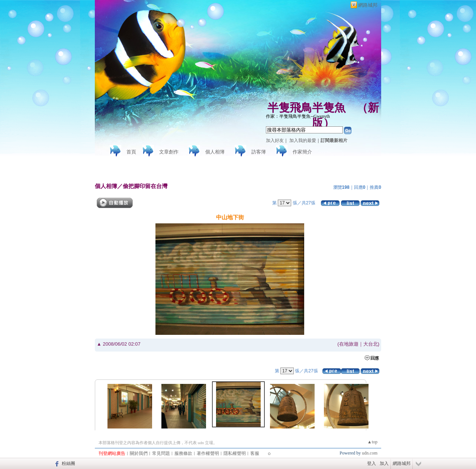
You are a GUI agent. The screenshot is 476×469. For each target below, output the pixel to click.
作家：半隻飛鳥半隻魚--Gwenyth (298, 116)
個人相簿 (215, 152)
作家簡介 (302, 152)
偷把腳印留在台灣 (145, 186)
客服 (255, 453)
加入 (384, 463)
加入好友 (275, 140)
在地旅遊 (349, 344)
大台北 (371, 344)
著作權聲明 (208, 453)
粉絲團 (68, 463)
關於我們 (139, 453)
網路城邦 (368, 5)
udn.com (370, 453)
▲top (372, 442)
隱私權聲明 (235, 453)
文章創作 (169, 152)
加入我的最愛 (303, 140)
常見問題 (161, 453)
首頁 (131, 152)
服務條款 (183, 453)
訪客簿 (259, 152)
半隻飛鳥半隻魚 (306, 108)
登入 (372, 463)
